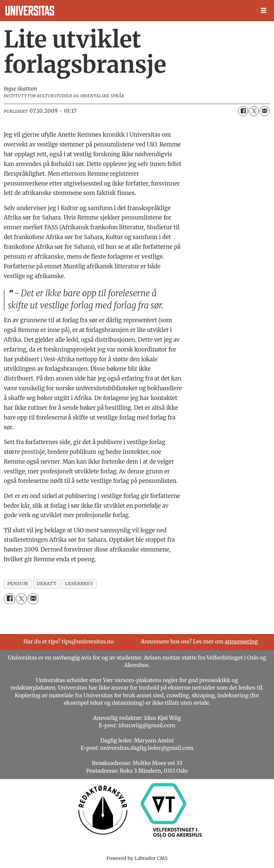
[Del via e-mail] (265, 111)
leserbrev (79, 584)
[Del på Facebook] (243, 111)
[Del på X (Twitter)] (254, 111)
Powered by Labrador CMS (137, 858)
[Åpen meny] (264, 11)
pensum (18, 584)
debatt (47, 584)
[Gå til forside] (30, 11)
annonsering (242, 641)
